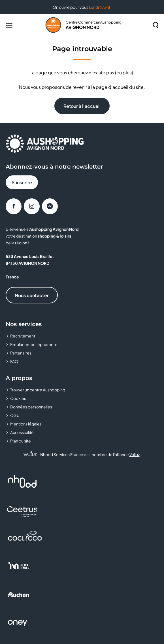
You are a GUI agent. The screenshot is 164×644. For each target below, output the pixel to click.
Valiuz (135, 454)
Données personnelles (31, 407)
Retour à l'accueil (82, 106)
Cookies (18, 398)
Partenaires (21, 353)
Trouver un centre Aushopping (38, 390)
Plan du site (21, 441)
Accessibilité (22, 432)
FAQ (14, 361)
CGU (15, 415)
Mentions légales (26, 424)
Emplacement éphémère (34, 344)
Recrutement (23, 336)
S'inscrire (22, 182)
